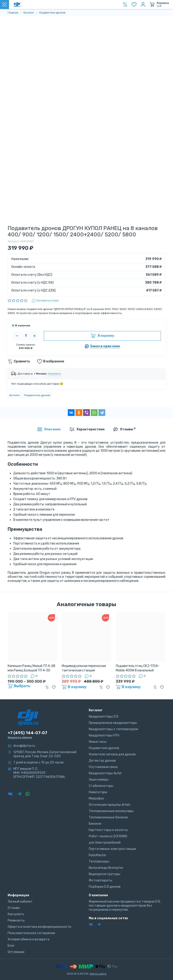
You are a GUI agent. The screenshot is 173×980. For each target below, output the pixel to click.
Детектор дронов (102, 761)
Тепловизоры (99, 861)
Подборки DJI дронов (105, 887)
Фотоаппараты (100, 880)
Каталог (15, 395)
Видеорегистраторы (105, 874)
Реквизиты (16, 920)
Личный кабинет (20, 902)
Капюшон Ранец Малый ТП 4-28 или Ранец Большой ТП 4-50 (31, 668)
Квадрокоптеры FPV (104, 735)
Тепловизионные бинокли (108, 817)
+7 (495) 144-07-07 (27, 733)
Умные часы (98, 742)
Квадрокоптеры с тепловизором (113, 729)
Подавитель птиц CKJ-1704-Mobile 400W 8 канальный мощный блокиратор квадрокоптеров (138, 668)
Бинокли (95, 824)
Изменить (54, 374)
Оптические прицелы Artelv (110, 805)
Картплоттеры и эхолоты (108, 830)
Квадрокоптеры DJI (104, 717)
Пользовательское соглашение (31, 933)
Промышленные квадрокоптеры (113, 723)
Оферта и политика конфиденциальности (39, 927)
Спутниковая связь (103, 767)
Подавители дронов (37, 395)
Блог (11, 946)
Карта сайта (98, 974)
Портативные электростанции (112, 849)
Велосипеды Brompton (106, 868)
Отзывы (14, 908)
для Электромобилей (105, 843)
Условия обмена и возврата (28, 939)
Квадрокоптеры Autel (105, 773)
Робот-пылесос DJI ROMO (108, 836)
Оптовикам (16, 952)
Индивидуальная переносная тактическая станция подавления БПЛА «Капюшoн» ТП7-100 (84, 668)
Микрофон (96, 798)
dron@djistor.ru (24, 746)
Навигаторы (98, 792)
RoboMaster (98, 855)
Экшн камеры (99, 780)
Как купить (16, 914)
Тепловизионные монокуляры (111, 811)
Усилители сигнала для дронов (112, 754)
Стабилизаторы (101, 786)
